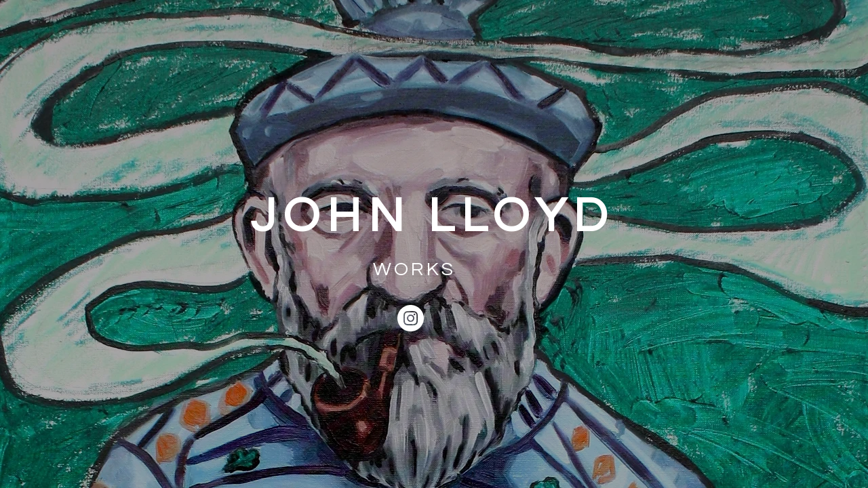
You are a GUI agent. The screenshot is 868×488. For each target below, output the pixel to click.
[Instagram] (411, 318)
